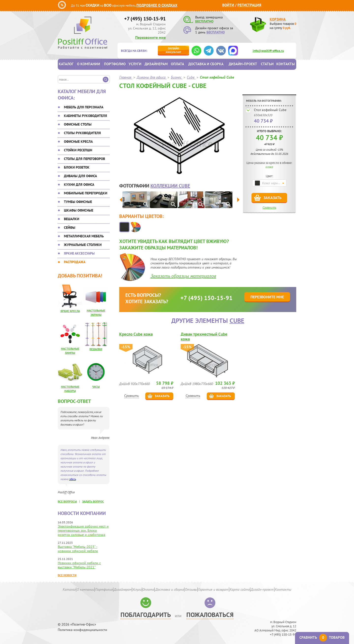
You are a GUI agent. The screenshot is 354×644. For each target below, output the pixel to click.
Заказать (273, 198)
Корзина (278, 19)
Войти (228, 5)
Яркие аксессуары (79, 253)
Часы (96, 387)
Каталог (66, 64)
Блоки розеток (77, 167)
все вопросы (67, 501)
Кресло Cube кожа (136, 334)
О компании (88, 64)
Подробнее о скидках (157, 5)
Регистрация (249, 5)
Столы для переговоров (84, 159)
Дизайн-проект (243, 64)
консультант (173, 50)
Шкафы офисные (79, 210)
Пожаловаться (210, 615)
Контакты (286, 64)
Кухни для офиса (79, 185)
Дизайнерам (156, 64)
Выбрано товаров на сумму (283, 26)
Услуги (135, 64)
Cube (237, 321)
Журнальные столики (83, 245)
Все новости (67, 575)
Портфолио (115, 64)
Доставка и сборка (206, 64)
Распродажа (75, 262)
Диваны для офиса (80, 176)
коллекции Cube (170, 186)
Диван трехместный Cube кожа (204, 337)
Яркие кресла (70, 311)
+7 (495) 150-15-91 (145, 19)
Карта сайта (240, 589)
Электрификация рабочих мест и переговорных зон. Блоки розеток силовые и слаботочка (83, 530)
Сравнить (269, 208)
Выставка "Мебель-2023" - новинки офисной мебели (78, 549)
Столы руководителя (82, 133)
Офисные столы (78, 124)
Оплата (177, 64)
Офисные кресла (78, 142)
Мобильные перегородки (86, 193)
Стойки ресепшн (78, 150)
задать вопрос (93, 501)
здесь (73, 479)
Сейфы (70, 228)
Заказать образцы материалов (183, 276)
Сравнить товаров (322, 637)
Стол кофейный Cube (270, 110)
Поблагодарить (146, 615)
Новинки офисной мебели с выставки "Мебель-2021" (79, 565)
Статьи (267, 64)
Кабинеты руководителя (85, 116)
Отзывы (191, 589)
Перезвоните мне (150, 37)
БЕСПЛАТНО (204, 21)
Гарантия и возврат (213, 589)
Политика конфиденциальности (82, 630)
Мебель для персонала (84, 107)
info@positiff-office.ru (268, 51)
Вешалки (72, 219)
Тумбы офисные (78, 202)
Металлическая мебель (84, 236)
